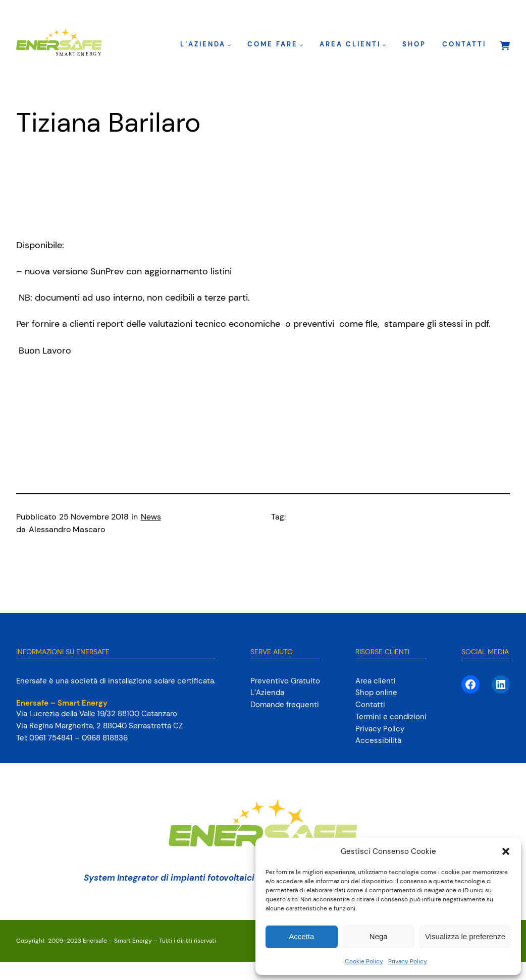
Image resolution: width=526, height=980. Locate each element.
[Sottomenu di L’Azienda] (229, 45)
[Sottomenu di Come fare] (301, 45)
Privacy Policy (408, 961)
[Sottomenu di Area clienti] (384, 45)
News (151, 517)
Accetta (301, 936)
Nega (379, 936)
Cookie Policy (364, 961)
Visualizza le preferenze (465, 936)
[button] (506, 851)
